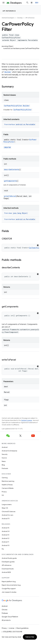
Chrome (5, 610)
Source (4, 458)
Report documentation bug (11, 585)
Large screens (7, 504)
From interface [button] (20, 124)
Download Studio (8, 569)
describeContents (12, 170)
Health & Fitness (7, 485)
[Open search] (27, 3)
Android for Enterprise (9, 451)
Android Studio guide (9, 558)
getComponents (10, 181)
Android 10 (6, 545)
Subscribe (30, 637)
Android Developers (8, 18)
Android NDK (6, 572)
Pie (3, 549)
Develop (20, 18)
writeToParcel (10, 196)
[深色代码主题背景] (38, 245)
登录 (37, 3)
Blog (3, 465)
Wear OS (5, 508)
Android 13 (5, 535)
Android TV (6, 519)
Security (5, 454)
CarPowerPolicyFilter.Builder (17, 106)
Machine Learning (8, 481)
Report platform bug (9, 581)
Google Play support (9, 589)
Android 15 (6, 528)
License (12, 628)
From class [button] (16, 213)
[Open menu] (3, 3)
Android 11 (5, 542)
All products (6, 620)
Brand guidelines (22, 628)
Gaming (5, 478)
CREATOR (7, 147)
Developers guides (8, 562)
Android (5, 447)
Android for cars (7, 515)
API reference (9, 11)
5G (3, 495)
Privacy (4, 492)
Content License (27, 420)
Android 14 (6, 531)
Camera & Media (8, 488)
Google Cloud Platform (10, 617)
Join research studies (9, 592)
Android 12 (6, 538)
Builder (8, 72)
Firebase (5, 613)
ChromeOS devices (9, 512)
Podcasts (5, 468)
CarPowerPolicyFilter (23, 110)
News (4, 461)
